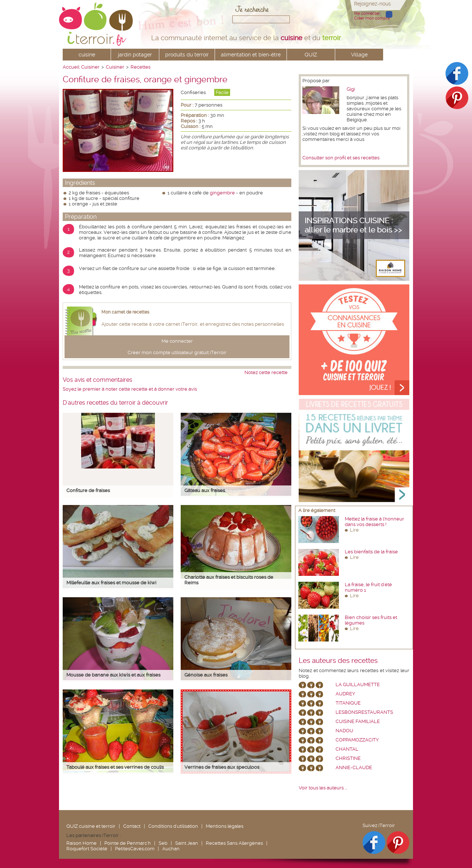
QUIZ (311, 55)
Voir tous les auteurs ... (323, 788)
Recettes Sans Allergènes (234, 843)
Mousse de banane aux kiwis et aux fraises (113, 675)
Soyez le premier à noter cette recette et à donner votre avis (130, 389)
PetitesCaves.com (135, 849)
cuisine (87, 55)
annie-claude (354, 767)
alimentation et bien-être (251, 55)
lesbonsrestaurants (364, 712)
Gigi (351, 89)
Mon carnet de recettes (125, 312)
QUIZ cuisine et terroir (91, 826)
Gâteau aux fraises (205, 490)
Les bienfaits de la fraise (371, 552)
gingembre (222, 193)
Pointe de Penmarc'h (128, 843)
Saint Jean (187, 843)
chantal (347, 749)
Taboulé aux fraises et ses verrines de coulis (115, 767)
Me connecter (367, 13)
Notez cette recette (266, 372)
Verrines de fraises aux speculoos (222, 767)
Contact (132, 826)
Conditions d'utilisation (173, 826)
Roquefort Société (87, 849)
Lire (354, 530)
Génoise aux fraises (206, 675)
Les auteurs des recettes (338, 661)
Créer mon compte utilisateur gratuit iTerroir (177, 352)
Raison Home (81, 843)
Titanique (348, 703)
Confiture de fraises (88, 490)
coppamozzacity (357, 740)
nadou (344, 731)
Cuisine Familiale (358, 721)
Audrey (345, 694)
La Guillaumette (358, 684)
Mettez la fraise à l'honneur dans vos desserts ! (374, 522)
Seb (163, 843)
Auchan (171, 849)
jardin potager (135, 55)
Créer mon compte (372, 18)
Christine (348, 758)
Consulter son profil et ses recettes (341, 158)
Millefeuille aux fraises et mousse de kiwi (111, 583)
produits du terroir (187, 55)
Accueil (71, 67)
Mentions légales (225, 826)
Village (359, 55)
